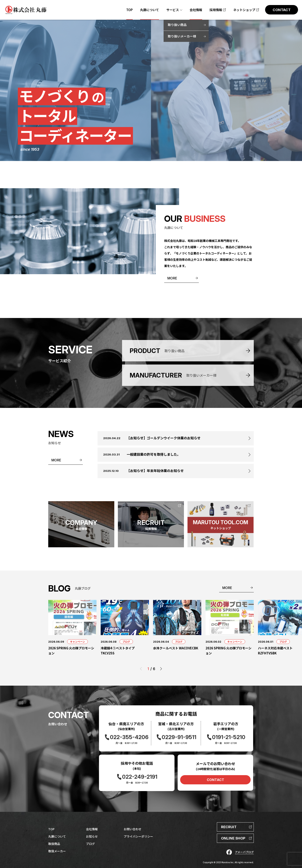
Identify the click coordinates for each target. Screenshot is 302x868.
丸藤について (57, 836)
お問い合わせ (133, 829)
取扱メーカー (57, 851)
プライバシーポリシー (138, 836)
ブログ (126, 642)
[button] (161, 669)
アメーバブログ (244, 852)
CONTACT (215, 780)
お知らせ (92, 836)
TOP (51, 829)
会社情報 (92, 829)
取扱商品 (54, 844)
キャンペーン (77, 642)
